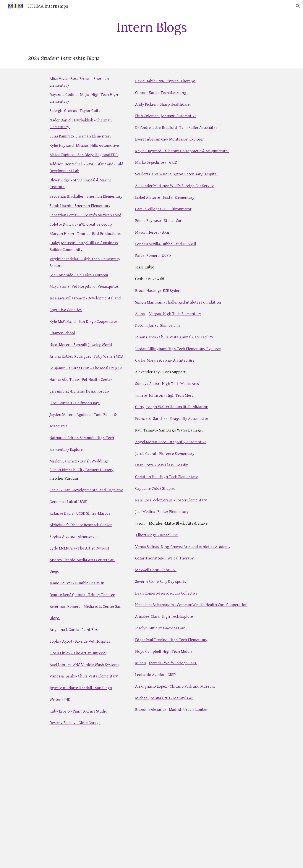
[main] (151, 27)
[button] (298, 6)
